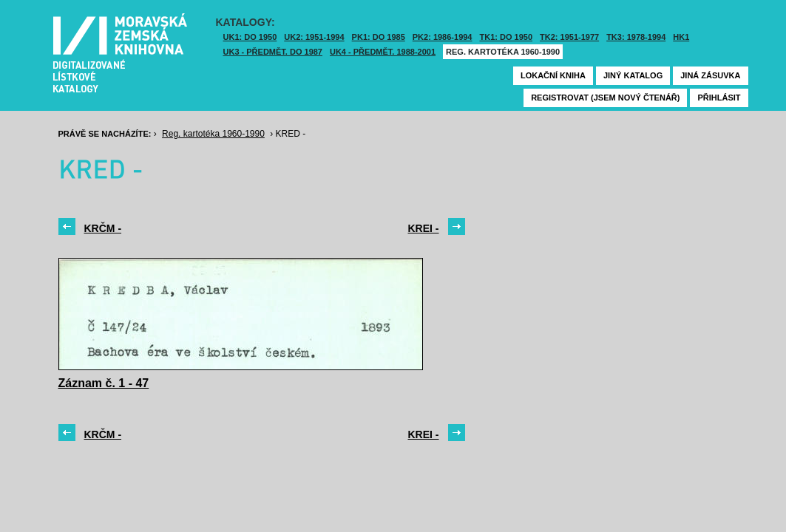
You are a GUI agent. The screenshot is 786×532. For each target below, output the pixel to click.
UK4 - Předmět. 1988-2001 (383, 52)
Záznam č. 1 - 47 (104, 383)
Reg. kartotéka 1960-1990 (503, 52)
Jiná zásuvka (710, 75)
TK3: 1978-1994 (636, 37)
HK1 (681, 37)
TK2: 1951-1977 (569, 37)
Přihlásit (719, 98)
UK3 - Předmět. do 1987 (273, 52)
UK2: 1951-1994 (314, 37)
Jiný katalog (633, 75)
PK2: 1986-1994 (443, 37)
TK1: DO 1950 (507, 37)
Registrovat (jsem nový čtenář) (605, 98)
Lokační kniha (553, 75)
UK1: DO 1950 (250, 37)
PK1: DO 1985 (379, 37)
